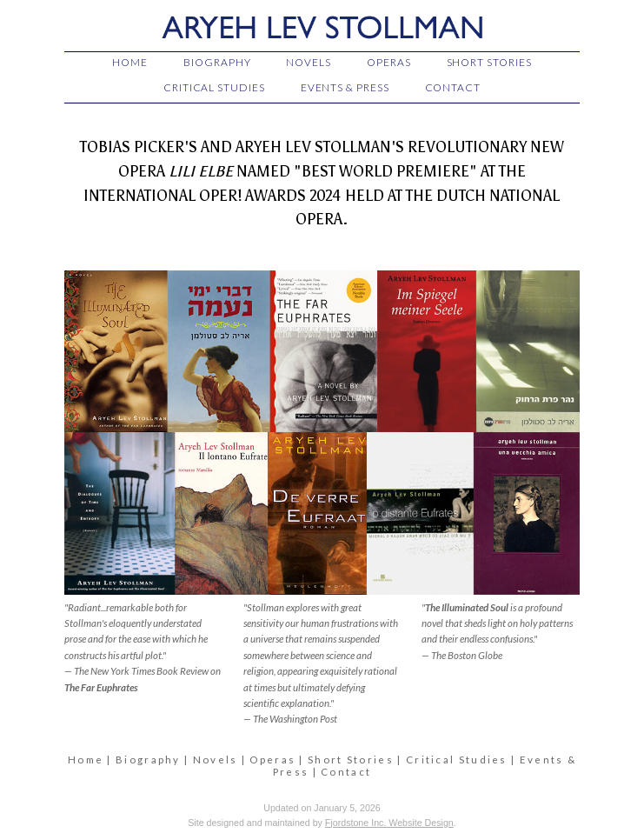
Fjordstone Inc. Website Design (389, 823)
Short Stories (351, 760)
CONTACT (453, 87)
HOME (130, 62)
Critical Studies (457, 760)
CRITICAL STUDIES (214, 87)
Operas (272, 760)
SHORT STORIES (489, 62)
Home (86, 760)
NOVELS (309, 62)
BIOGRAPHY (217, 62)
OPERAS (389, 62)
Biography (148, 760)
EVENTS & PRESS (345, 87)
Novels (216, 760)
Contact (346, 772)
